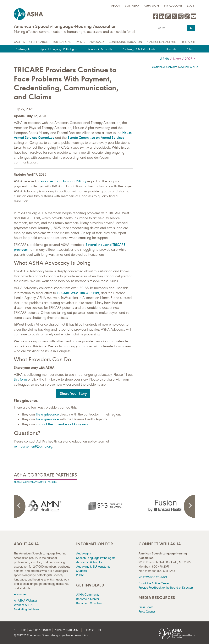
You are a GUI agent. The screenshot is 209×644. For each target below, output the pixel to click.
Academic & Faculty (100, 49)
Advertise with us (189, 67)
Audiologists (23, 49)
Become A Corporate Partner (30, 482)
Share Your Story (73, 394)
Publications (62, 42)
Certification (39, 42)
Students (171, 49)
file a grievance (47, 414)
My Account (173, 6)
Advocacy (97, 42)
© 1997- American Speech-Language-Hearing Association (51, 635)
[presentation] (44, 506)
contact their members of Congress (62, 424)
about (116, 6)
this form (20, 379)
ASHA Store (152, 6)
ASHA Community (88, 594)
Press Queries (147, 611)
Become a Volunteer (89, 603)
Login (191, 6)
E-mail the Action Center (154, 583)
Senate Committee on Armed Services (96, 138)
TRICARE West (67, 293)
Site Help (20, 630)
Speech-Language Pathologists (59, 49)
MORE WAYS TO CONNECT (153, 577)
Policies (52, 482)
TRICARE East (89, 293)
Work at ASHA (23, 605)
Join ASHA (132, 6)
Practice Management (162, 42)
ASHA (165, 59)
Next (190, 506)
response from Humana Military (63, 181)
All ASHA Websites (26, 600)
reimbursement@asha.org (33, 446)
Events (80, 42)
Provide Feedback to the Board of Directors (166, 588)
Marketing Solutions (26, 609)
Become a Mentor (88, 599)
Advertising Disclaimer (165, 67)
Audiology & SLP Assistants (139, 49)
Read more (20, 594)
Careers (19, 42)
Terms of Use (92, 630)
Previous (20, 506)
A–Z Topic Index (40, 630)
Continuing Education (125, 42)
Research (189, 42)
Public (190, 49)
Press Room (146, 607)
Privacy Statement (67, 630)
